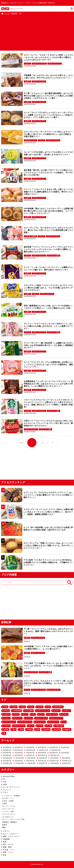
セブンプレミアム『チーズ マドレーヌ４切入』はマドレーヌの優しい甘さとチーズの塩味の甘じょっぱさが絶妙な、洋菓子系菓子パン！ (48, 134)
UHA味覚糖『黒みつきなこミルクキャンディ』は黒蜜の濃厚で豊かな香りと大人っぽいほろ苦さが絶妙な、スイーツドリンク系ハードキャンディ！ (48, 211)
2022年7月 (30, 753)
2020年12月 (54, 761)
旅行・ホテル (8, 844)
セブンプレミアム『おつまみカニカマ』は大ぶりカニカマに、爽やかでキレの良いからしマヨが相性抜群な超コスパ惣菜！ (48, 230)
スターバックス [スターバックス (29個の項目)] (42, 718)
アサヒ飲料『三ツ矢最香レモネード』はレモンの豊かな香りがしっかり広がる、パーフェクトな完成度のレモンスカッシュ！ (48, 666)
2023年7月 (19, 747)
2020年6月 (55, 763)
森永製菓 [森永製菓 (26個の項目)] (57, 729)
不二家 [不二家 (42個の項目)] (49, 726)
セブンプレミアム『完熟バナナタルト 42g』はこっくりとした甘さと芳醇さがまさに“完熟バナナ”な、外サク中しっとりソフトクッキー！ (48, 546)
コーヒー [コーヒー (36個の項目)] (7, 718)
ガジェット (7, 790)
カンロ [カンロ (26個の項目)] (16, 714)
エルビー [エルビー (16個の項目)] (57, 711)
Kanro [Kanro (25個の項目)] (31, 707)
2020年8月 (31, 763)
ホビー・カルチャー (11, 834)
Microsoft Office (9, 776)
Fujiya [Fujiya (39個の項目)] (23, 707)
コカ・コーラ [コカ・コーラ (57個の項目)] (53, 714)
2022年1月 (30, 755)
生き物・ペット (9, 850)
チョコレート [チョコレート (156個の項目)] (40, 722)
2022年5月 (54, 753)
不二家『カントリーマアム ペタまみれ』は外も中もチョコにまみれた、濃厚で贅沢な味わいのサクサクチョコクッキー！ (48, 631)
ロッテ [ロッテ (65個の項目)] (31, 726)
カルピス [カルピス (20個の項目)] (7, 714)
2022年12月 (31, 750)
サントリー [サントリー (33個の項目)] (18, 718)
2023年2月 (7, 750)
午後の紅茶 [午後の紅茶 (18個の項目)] (59, 726)
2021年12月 (42, 755)
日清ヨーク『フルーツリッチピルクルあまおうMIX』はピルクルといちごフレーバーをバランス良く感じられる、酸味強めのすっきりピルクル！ (48, 423)
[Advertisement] (37, 32)
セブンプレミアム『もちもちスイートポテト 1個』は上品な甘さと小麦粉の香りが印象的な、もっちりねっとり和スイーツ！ (48, 683)
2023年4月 (54, 747)
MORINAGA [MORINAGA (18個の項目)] (59, 707)
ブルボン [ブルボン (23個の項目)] (7, 726)
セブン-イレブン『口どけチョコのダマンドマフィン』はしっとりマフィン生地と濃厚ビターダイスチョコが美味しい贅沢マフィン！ (48, 495)
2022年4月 (65, 753)
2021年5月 (66, 758)
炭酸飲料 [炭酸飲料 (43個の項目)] (67, 729)
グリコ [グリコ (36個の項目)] (42, 714)
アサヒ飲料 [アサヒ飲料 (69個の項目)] (29, 711)
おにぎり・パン (31, 140)
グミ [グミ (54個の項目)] (33, 714)
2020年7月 (43, 763)
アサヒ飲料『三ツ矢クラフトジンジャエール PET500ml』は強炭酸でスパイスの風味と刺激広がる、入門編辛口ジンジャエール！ (48, 562)
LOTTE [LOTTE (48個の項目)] (40, 707)
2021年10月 (8, 758)
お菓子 (28, 81)
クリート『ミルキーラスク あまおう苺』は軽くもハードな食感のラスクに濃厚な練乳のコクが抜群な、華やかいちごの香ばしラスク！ (48, 192)
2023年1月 (19, 750)
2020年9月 (20, 763)
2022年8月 (19, 753)
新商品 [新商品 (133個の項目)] (30, 729)
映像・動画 (7, 847)
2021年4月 (7, 761)
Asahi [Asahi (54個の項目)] (6, 707)
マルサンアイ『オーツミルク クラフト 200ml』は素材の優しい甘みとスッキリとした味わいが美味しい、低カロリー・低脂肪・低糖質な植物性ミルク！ (48, 512)
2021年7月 (43, 758)
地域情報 (6, 839)
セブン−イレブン (55, 63)
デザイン (6, 831)
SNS (5, 782)
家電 (5, 842)
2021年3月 (19, 761)
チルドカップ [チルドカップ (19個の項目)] (54, 722)
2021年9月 (20, 758)
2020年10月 (8, 763)
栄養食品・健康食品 (9, 822)
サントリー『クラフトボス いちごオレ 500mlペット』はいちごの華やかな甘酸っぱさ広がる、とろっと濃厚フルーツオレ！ (48, 326)
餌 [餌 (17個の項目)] (4, 733)
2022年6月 (42, 753)
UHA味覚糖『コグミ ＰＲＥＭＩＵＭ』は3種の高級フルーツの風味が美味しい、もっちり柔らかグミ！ (48, 648)
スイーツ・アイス (39, 63)
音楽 (5, 855)
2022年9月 (7, 753)
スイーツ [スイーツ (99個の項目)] (29, 718)
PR (4, 779)
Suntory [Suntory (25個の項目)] (6, 711)
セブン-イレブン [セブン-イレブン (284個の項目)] (57, 718)
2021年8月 (31, 758)
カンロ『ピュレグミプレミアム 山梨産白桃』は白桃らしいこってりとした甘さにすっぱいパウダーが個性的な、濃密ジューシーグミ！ (48, 365)
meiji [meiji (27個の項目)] (49, 707)
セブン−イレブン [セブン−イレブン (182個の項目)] (9, 722)
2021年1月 (42, 761)
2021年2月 (30, 761)
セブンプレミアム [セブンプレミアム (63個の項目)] (26, 722)
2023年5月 (42, 747)
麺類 (4, 827)
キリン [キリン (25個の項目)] (25, 714)
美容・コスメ (8, 852)
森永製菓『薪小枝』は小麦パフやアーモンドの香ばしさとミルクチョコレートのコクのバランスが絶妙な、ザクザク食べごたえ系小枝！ (48, 173)
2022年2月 (19, 755)
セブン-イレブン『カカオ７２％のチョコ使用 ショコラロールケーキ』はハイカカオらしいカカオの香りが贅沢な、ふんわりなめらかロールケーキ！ (48, 57)
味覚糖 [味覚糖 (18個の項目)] (6, 729)
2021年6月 (55, 758)
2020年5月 (66, 763)
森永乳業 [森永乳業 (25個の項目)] (47, 729)
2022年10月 (56, 750)
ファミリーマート (9, 814)
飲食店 (5, 825)
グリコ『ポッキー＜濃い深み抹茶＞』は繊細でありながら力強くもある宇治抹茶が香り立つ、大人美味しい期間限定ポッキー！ (48, 345)
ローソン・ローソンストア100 (13, 819)
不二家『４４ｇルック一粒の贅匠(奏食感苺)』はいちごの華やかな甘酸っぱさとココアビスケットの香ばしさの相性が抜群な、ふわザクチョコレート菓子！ (48, 96)
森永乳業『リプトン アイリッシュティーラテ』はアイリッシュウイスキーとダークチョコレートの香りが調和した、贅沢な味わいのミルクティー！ (48, 249)
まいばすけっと (8, 817)
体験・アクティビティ (12, 836)
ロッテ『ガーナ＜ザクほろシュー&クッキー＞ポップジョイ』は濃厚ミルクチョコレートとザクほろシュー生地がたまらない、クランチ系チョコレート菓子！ (48, 115)
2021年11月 (55, 755)
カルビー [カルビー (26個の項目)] (67, 711)
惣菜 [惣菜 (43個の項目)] (22, 729)
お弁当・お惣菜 (31, 236)
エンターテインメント (12, 787)
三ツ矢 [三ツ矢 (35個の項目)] (40, 726)
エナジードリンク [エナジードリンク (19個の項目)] (43, 711)
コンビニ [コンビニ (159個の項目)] (65, 714)
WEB (5, 784)
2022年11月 (43, 750)
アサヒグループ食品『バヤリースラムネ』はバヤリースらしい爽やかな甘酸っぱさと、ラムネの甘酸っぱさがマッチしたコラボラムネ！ (48, 288)
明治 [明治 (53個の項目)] (38, 729)
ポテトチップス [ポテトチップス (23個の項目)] (19, 726)
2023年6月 (30, 747)
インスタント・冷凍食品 (11, 796)
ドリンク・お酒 (53, 255)
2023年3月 (65, 747)
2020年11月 (67, 761)
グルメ (28, 63)
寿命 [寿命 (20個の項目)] (14, 729)
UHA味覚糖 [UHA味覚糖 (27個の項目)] (17, 711)
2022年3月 (7, 755)
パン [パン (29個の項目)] (64, 722)
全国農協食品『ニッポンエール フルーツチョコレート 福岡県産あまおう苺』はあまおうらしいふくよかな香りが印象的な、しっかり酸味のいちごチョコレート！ (48, 384)
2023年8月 (7, 747)
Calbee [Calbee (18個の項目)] (14, 707)
